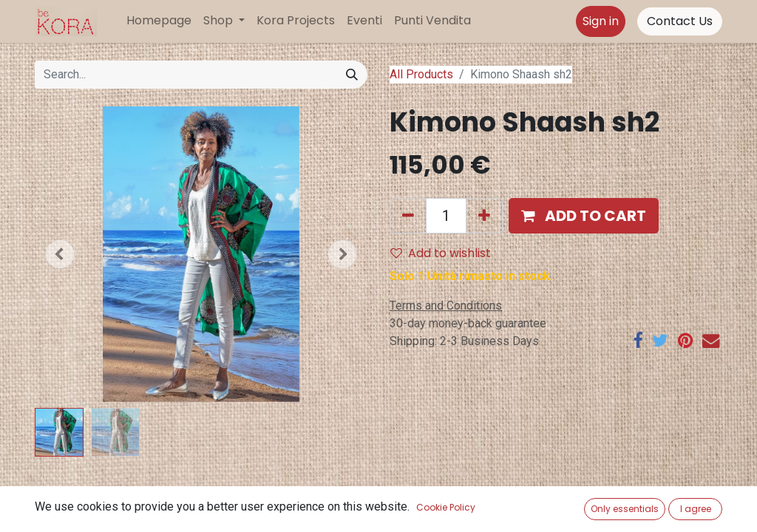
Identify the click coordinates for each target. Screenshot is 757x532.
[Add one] (484, 216)
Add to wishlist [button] (441, 253)
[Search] (352, 75)
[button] (60, 254)
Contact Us (680, 21)
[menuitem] (159, 21)
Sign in (601, 21)
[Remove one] (408, 216)
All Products (421, 74)
